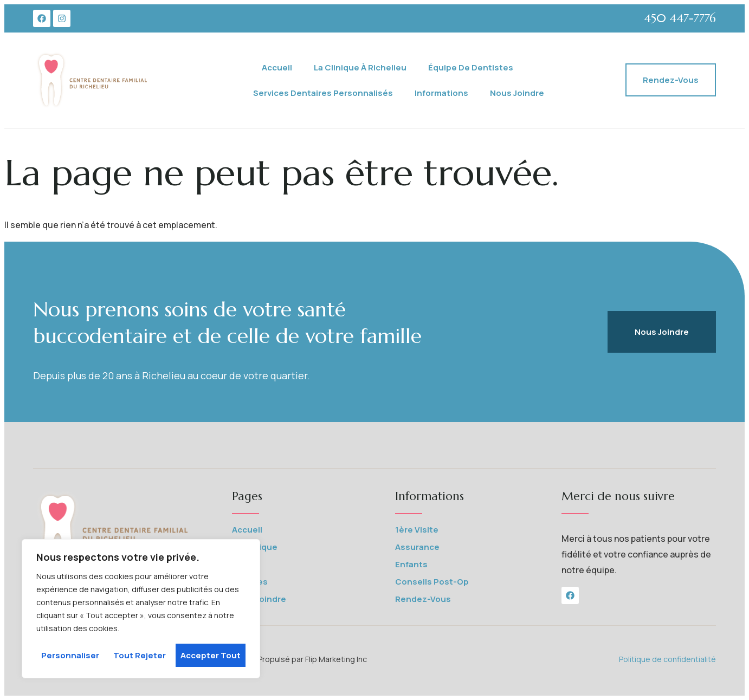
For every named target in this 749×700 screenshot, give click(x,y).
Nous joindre (517, 93)
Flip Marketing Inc (337, 659)
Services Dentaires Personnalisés (323, 93)
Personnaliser (70, 655)
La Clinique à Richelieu (360, 67)
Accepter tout (211, 655)
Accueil (277, 67)
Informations (441, 93)
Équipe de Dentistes (471, 67)
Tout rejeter (140, 655)
